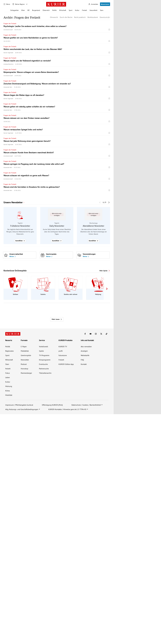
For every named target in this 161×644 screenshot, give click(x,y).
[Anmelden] (93, 4)
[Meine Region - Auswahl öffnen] (27, 4)
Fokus (8, 373)
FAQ (82, 360)
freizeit (8, 369)
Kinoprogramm (45, 360)
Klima (8, 391)
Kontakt (84, 364)
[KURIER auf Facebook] (85, 334)
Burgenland (36, 10)
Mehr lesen (57, 319)
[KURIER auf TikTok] (107, 334)
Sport (71, 10)
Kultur (77, 10)
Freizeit (84, 10)
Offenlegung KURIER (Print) (52, 405)
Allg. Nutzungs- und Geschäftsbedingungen (22, 409)
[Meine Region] (19, 4)
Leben (8, 377)
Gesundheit (93, 10)
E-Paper (24, 347)
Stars (102, 10)
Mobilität (9, 395)
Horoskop (24, 369)
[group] (57, 225)
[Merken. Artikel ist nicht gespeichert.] (109, 30)
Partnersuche (44, 369)
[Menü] (7, 4)
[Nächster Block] (109, 202)
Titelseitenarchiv (45, 373)
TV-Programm (44, 355)
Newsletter (25, 360)
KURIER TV (63, 347)
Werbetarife (85, 355)
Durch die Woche (66, 17)
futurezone (63, 355)
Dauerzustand (105, 17)
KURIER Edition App (66, 364)
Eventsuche (43, 364)
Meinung (9, 386)
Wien (23, 10)
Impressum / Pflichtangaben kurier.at (19, 405)
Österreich (46, 10)
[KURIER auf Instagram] (96, 334)
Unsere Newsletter (13, 202)
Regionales (10, 351)
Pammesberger (26, 373)
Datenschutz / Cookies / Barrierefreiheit (86, 405)
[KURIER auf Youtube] (91, 334)
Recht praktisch (80, 17)
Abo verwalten (86, 347)
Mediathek (25, 351)
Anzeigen (84, 351)
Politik (54, 10)
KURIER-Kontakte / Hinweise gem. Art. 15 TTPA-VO (67, 409)
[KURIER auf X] (101, 334)
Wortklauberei (93, 17)
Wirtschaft (63, 10)
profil (61, 351)
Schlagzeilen (14, 10)
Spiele (41, 351)
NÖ (28, 10)
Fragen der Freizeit (10, 24)
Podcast (24, 364)
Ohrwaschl (54, 17)
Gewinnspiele (26, 355)
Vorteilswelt (43, 347)
